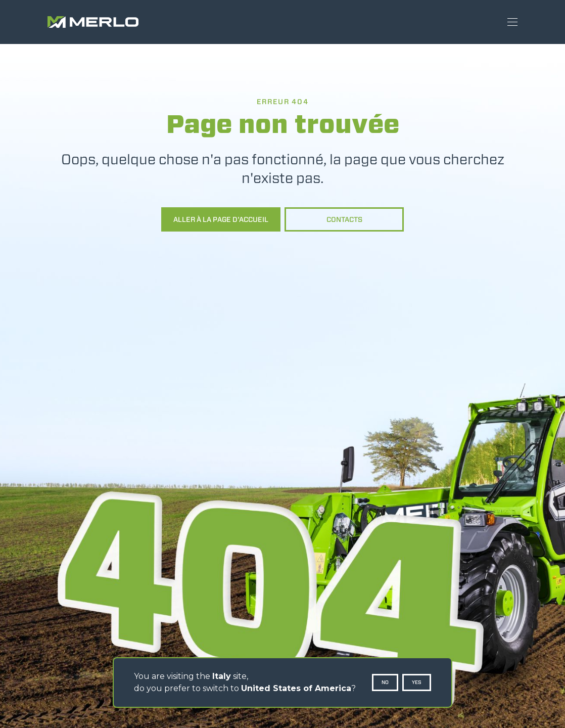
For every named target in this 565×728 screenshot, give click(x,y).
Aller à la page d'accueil (221, 219)
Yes (417, 682)
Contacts (344, 219)
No (385, 682)
